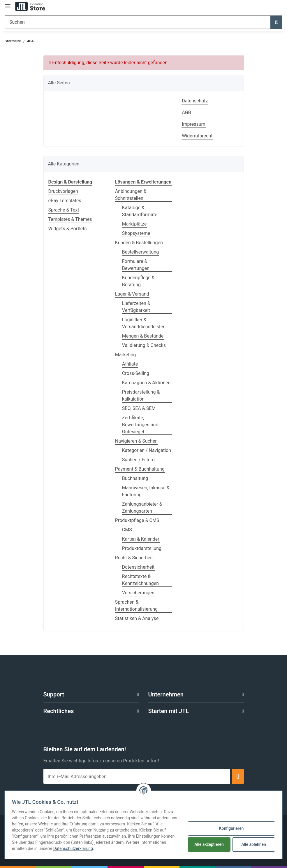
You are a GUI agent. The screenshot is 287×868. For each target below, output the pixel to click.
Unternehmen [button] (166, 694)
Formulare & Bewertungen (136, 265)
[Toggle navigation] (8, 4)
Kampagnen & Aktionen (146, 383)
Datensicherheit (138, 567)
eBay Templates (65, 201)
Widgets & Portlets (68, 229)
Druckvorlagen (63, 191)
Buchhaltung (135, 478)
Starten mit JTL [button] (169, 711)
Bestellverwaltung (140, 252)
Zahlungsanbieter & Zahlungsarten (142, 508)
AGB (186, 112)
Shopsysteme (136, 233)
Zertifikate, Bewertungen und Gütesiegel (140, 425)
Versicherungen (138, 593)
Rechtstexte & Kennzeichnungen (140, 580)
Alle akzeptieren (209, 844)
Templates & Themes (70, 219)
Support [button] (54, 694)
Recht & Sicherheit (134, 558)
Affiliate (130, 364)
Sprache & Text (64, 210)
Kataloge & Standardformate (140, 211)
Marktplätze (134, 224)
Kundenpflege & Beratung (138, 281)
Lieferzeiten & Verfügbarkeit (136, 307)
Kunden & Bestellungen (139, 243)
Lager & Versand (132, 294)
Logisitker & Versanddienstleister (143, 323)
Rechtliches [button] (59, 711)
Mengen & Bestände (143, 336)
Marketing (125, 355)
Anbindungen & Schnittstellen (131, 195)
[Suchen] (138, 22)
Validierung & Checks (144, 345)
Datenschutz (195, 101)
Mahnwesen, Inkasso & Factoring (146, 491)
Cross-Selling (136, 373)
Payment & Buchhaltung (140, 469)
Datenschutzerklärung (73, 848)
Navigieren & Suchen (136, 441)
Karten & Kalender (141, 539)
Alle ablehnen (254, 844)
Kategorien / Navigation (147, 450)
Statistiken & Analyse (137, 618)
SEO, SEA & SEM (139, 408)
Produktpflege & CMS (137, 520)
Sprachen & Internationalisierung (136, 606)
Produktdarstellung (142, 548)
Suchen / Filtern (138, 460)
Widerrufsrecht (197, 136)
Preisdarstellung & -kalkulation (142, 395)
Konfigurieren (231, 828)
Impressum (194, 124)
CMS (127, 530)
